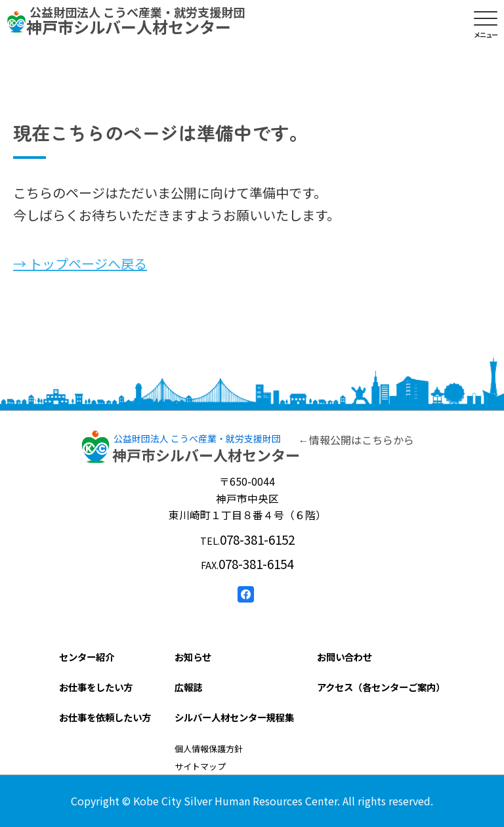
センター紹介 (87, 657)
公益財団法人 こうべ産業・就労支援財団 (197, 438)
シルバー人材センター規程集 (234, 717)
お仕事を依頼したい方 (105, 717)
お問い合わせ (345, 657)
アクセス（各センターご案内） (381, 687)
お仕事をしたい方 (96, 687)
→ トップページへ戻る (80, 264)
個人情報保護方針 (209, 749)
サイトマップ (200, 766)
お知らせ (193, 657)
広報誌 (188, 687)
